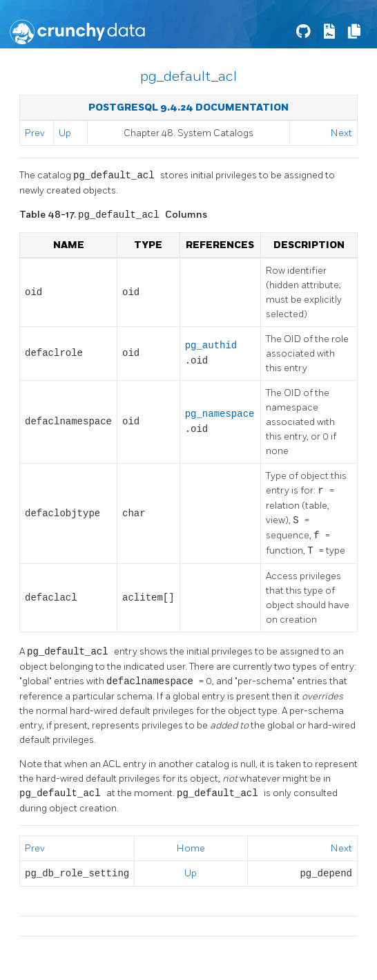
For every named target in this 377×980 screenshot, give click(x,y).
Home (191, 848)
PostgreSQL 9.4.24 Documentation (188, 107)
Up (65, 133)
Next (341, 133)
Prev (35, 133)
